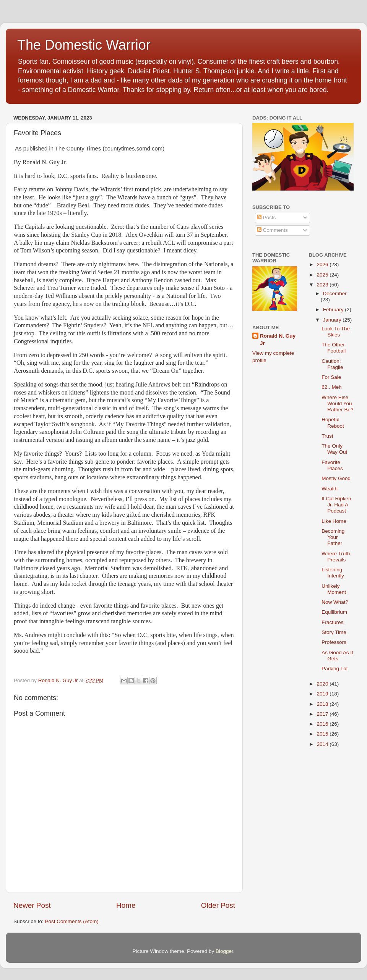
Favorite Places (332, 465)
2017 (323, 714)
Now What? (335, 602)
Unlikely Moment (334, 589)
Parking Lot (335, 669)
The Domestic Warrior (84, 45)
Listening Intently (333, 573)
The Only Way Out (334, 449)
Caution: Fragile (332, 364)
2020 (323, 684)
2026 (323, 264)
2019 (323, 694)
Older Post (218, 905)
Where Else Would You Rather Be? (337, 403)
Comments (272, 230)
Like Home (334, 521)
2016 (323, 724)
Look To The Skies (336, 332)
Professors (334, 642)
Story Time (334, 632)
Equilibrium (334, 612)
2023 (323, 285)
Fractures (332, 622)
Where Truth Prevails (336, 557)
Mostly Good (336, 478)
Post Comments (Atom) (72, 921)
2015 (323, 734)
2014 (323, 744)
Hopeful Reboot (333, 423)
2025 (323, 275)
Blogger (224, 951)
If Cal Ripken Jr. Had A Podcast (336, 505)
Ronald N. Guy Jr (278, 340)
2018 (323, 704)
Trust (327, 436)
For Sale (331, 377)
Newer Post (32, 905)
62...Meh (332, 387)
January (333, 320)
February (334, 310)
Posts (266, 218)
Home (126, 905)
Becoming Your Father (333, 537)
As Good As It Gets (337, 656)
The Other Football (334, 348)
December (335, 294)
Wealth (330, 489)
